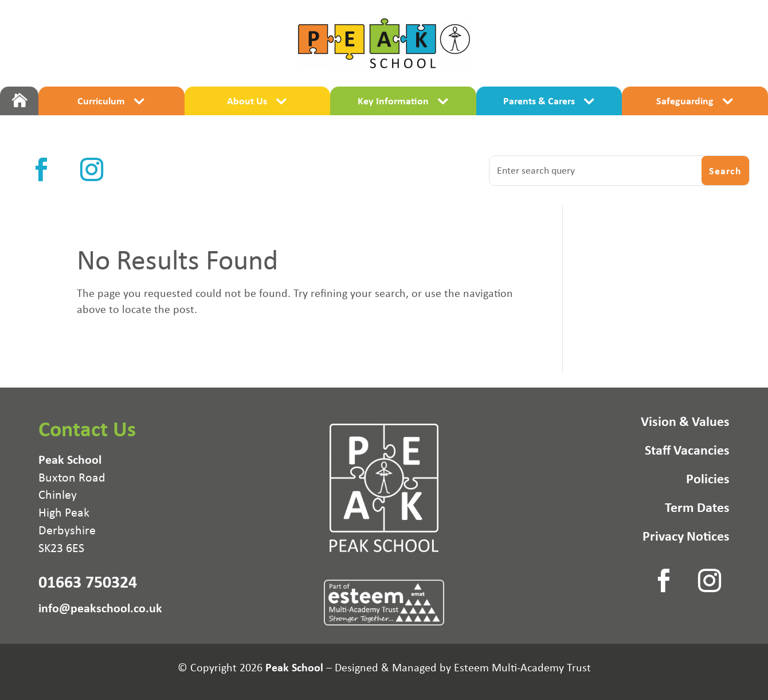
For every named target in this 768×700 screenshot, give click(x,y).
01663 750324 (88, 581)
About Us (247, 101)
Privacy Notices (686, 538)
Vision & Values (685, 423)
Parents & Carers (539, 101)
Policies (708, 480)
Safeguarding (685, 101)
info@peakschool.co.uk (100, 608)
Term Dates (697, 509)
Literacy (311, 126)
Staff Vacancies (687, 452)
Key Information (393, 101)
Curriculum (101, 101)
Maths (457, 126)
